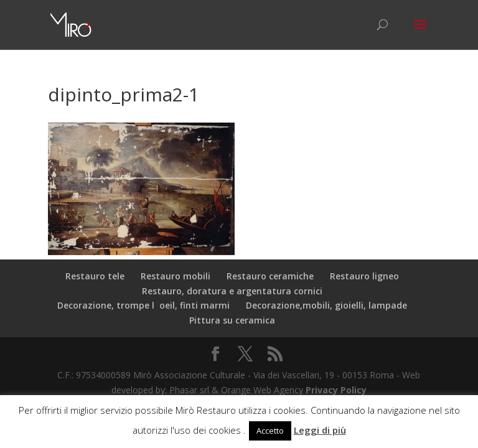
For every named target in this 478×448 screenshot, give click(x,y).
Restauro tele (95, 276)
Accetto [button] (270, 431)
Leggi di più (320, 430)
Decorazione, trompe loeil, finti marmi (143, 305)
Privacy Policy (336, 390)
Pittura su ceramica (232, 320)
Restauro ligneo (364, 276)
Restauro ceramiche (270, 276)
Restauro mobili (176, 276)
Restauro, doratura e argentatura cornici (232, 291)
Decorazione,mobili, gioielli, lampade (326, 305)
